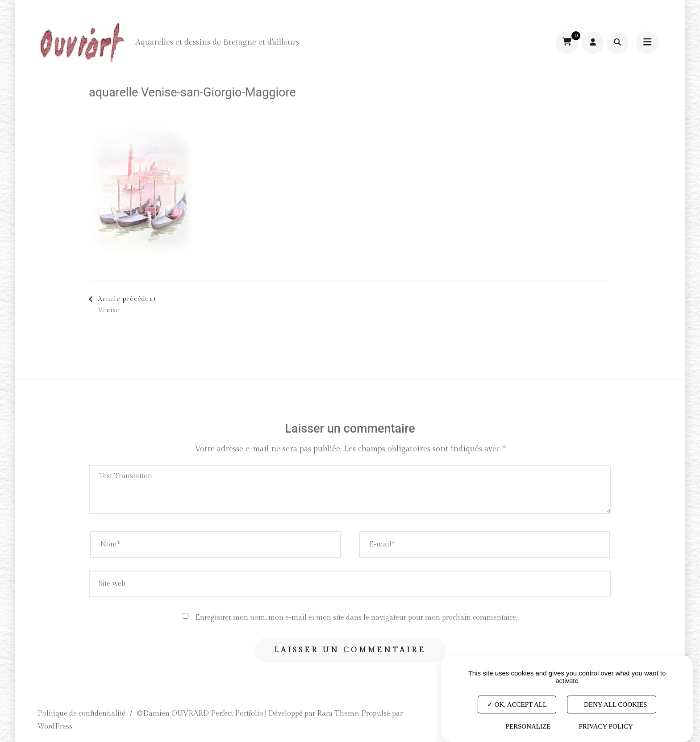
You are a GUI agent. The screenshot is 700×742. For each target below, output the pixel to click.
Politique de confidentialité (81, 714)
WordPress (55, 727)
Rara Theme (337, 714)
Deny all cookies (612, 704)
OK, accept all (517, 704)
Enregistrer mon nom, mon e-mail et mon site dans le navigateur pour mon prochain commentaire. (356, 618)
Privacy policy (606, 726)
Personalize (528, 726)
